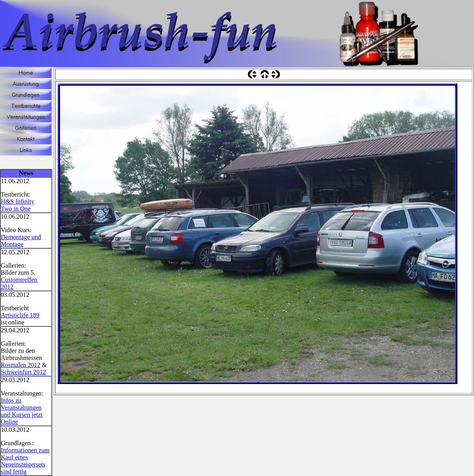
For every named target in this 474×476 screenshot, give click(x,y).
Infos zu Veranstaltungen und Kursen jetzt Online (22, 411)
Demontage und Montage (21, 241)
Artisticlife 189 (20, 315)
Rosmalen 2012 (21, 365)
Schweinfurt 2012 (23, 372)
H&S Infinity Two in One (18, 205)
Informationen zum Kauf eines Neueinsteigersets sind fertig (25, 461)
